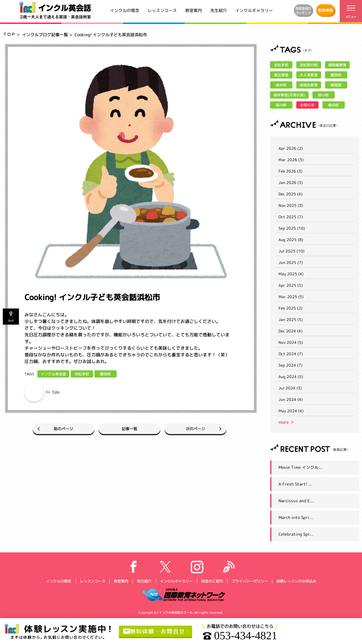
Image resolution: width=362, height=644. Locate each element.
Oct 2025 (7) (291, 217)
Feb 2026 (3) (290, 171)
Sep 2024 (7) (290, 365)
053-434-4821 (240, 636)
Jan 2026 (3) (291, 183)
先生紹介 (219, 10)
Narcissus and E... (296, 501)
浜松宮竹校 (309, 65)
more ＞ (286, 422)
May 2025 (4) (291, 274)
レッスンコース (162, 10)
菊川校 (281, 105)
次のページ (195, 429)
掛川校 (323, 95)
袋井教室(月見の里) (289, 95)
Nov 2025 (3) (291, 205)
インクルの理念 (125, 10)
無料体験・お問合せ (154, 631)
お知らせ (307, 105)
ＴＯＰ (9, 34)
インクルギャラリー (254, 10)
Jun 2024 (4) (291, 399)
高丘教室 (281, 75)
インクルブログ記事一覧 (45, 35)
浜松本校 (82, 374)
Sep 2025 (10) (292, 228)
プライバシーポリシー (250, 581)
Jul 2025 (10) (291, 251)
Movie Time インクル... (301, 467)
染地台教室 (309, 85)
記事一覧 (129, 429)
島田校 (333, 105)
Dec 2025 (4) (290, 194)
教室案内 (194, 10)
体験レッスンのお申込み (296, 581)
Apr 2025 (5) (291, 285)
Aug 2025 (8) (291, 240)
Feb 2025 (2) (290, 308)
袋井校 (281, 85)
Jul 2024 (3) (290, 388)
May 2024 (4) (291, 411)
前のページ (63, 429)
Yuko (56, 392)
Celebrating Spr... (296, 534)
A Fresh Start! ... (295, 484)
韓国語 (336, 85)
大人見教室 (309, 75)
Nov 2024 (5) (291, 342)
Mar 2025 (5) (291, 297)
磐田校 (105, 374)
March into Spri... (296, 517)
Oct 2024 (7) (291, 354)
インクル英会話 (53, 374)
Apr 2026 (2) (291, 148)
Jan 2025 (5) (291, 319)
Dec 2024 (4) (290, 331)
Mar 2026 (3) (291, 160)
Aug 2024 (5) (291, 377)
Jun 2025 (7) (291, 262)
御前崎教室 (337, 65)
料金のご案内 (212, 581)
